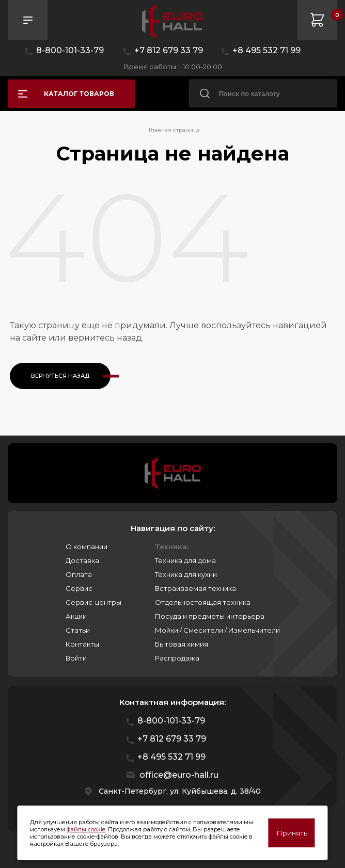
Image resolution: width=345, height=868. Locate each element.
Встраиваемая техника (195, 588)
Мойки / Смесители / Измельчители (217, 630)
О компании (87, 546)
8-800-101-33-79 (70, 50)
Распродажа (177, 658)
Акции (76, 616)
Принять (292, 833)
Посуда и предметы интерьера (210, 616)
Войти (76, 658)
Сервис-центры (93, 602)
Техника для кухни (186, 574)
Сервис (79, 588)
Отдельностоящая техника (203, 602)
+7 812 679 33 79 (169, 50)
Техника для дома (185, 560)
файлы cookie (86, 829)
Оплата (79, 574)
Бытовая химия (182, 644)
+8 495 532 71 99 (266, 50)
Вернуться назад (60, 376)
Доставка (82, 560)
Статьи (78, 630)
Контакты (82, 644)
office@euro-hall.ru (179, 775)
